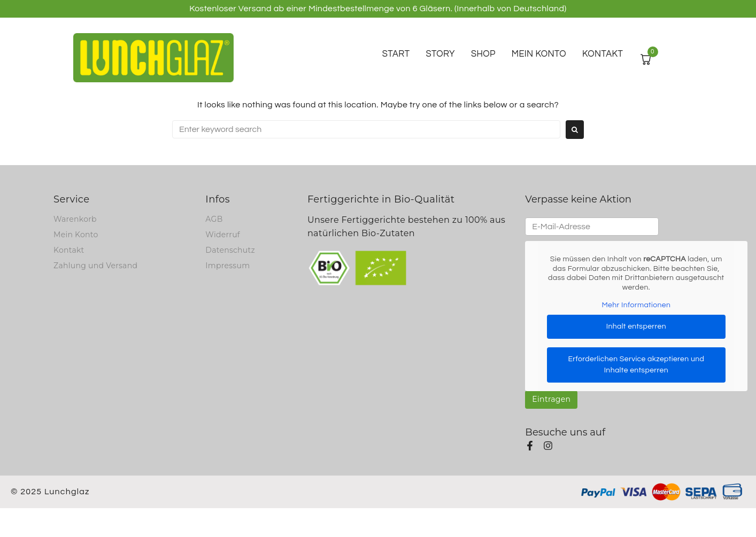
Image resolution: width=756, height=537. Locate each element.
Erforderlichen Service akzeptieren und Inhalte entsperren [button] (637, 364)
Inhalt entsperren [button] (636, 326)
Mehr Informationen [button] (637, 305)
